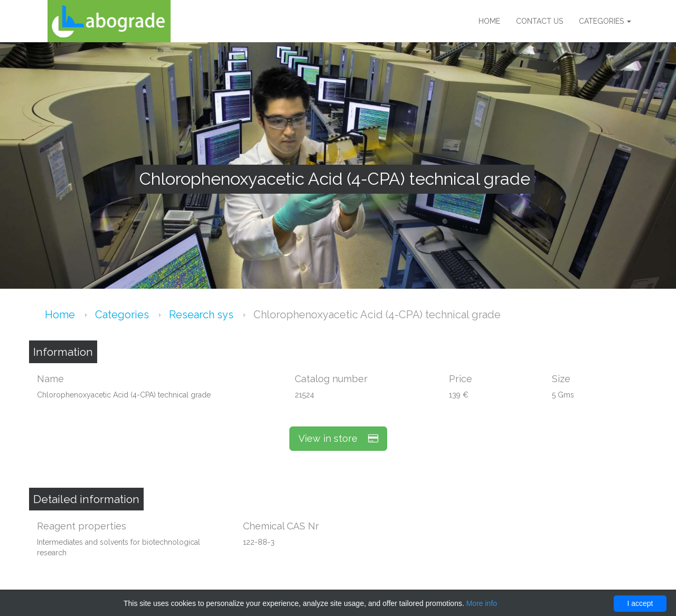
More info (482, 603)
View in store (338, 438)
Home (489, 21)
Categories (605, 21)
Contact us (539, 21)
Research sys (203, 315)
